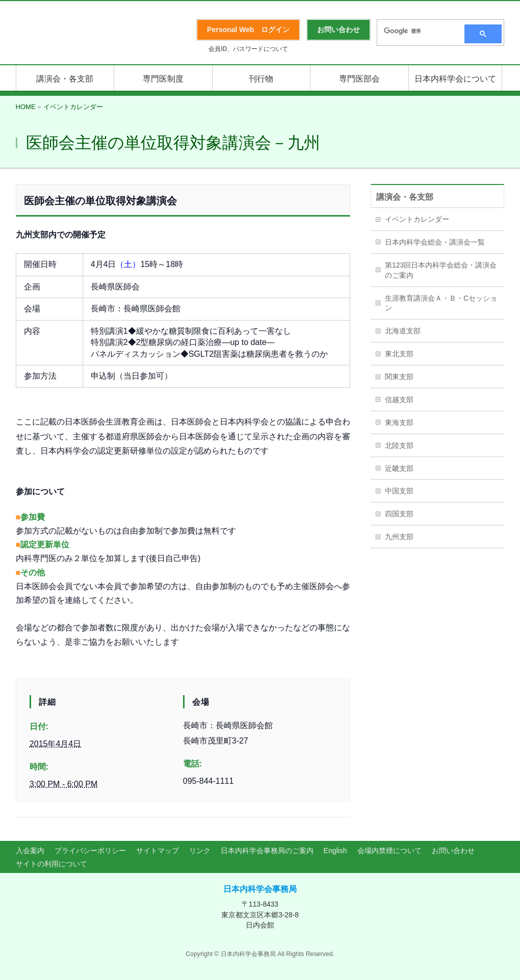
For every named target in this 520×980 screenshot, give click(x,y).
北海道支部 (403, 331)
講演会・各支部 (405, 197)
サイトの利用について (51, 864)
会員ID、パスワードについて (248, 49)
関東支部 (399, 377)
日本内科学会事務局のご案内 (267, 851)
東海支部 (399, 422)
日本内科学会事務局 (260, 889)
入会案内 (30, 851)
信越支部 (399, 400)
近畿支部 (399, 468)
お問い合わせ (453, 851)
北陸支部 (399, 445)
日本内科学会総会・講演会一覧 (435, 242)
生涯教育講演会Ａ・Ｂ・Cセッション (441, 303)
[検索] (418, 31)
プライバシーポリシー (90, 851)
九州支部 (399, 537)
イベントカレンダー (417, 219)
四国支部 (399, 514)
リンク (200, 851)
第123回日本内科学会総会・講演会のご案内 (441, 270)
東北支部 (399, 354)
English (335, 851)
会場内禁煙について (389, 851)
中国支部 (399, 491)
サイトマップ (158, 851)
